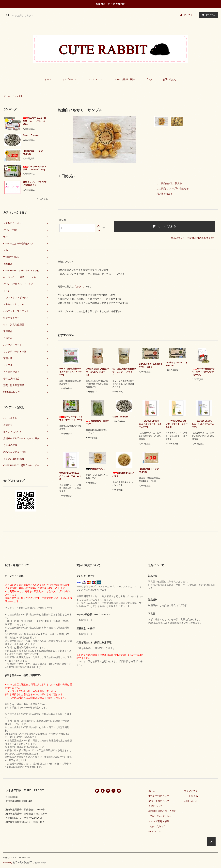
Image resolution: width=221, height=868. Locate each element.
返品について (178, 238)
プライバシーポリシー (160, 816)
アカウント (189, 15)
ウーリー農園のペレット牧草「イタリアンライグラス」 (204, 372)
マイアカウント (192, 791)
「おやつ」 (80, 286)
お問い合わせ (170, 79)
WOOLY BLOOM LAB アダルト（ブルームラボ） (177, 424)
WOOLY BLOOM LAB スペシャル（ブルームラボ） (70, 476)
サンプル (18, 96)
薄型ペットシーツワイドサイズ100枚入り (35, 184)
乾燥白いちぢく (95, 469)
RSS (151, 832)
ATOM (158, 832)
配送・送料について (159, 801)
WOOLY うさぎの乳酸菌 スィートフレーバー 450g (35, 121)
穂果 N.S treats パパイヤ (123, 474)
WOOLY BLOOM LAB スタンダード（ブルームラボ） (150, 424)
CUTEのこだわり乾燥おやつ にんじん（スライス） (98, 372)
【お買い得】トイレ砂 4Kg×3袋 (33, 152)
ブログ (149, 79)
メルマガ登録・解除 (124, 79)
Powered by (25, 863)
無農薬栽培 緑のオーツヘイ (97, 422)
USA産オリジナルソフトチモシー (177, 364)
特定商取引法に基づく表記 (201, 238)
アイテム (208, 15)
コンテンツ (96, 79)
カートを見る (191, 796)
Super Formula (32, 135)
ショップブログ (157, 826)
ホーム (48, 79)
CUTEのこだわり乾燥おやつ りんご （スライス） (124, 372)
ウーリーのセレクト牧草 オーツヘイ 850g (35, 168)
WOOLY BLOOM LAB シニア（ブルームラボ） (203, 424)
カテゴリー (70, 79)
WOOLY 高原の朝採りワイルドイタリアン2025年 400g (71, 372)
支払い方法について (159, 796)
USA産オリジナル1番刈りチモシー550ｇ (151, 366)
